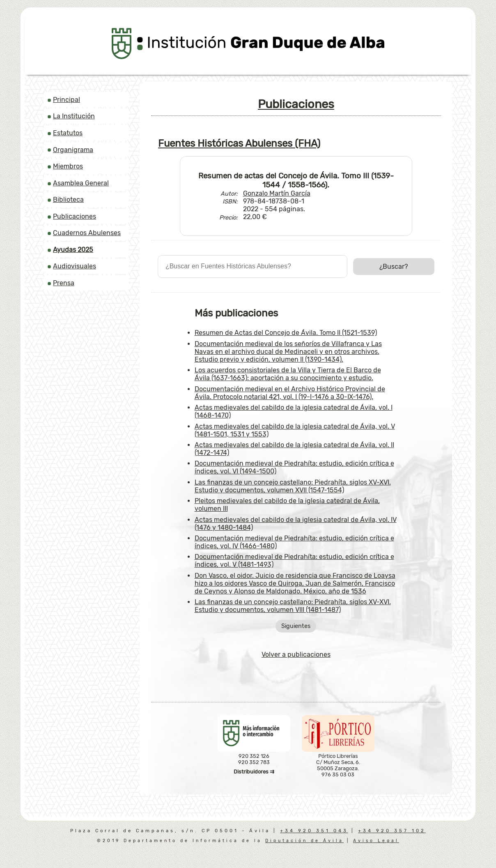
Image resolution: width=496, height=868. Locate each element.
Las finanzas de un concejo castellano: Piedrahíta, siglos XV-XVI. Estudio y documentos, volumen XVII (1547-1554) (293, 486)
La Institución (74, 116)
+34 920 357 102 (392, 831)
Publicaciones (75, 216)
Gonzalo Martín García (277, 193)
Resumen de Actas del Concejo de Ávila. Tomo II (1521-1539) (286, 333)
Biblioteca (68, 200)
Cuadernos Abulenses (87, 233)
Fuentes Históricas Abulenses (239, 143)
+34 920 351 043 (314, 831)
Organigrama (73, 150)
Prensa (64, 283)
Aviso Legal (376, 841)
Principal (67, 100)
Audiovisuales (75, 266)
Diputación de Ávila (304, 841)
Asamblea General (81, 183)
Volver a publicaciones (296, 654)
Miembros (68, 166)
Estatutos (68, 133)
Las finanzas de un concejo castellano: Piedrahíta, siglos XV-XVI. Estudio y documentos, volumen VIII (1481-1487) (293, 606)
